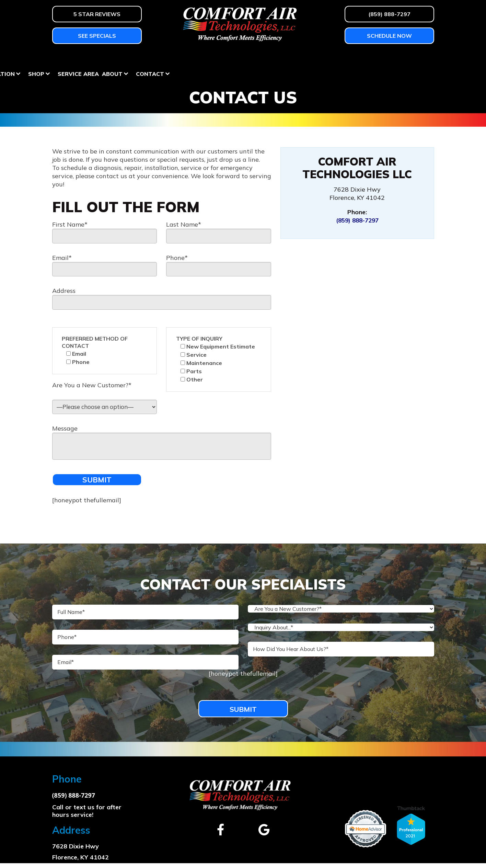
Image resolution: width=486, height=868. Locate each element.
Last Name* (184, 224)
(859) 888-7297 (357, 220)
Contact (409, 58)
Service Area (337, 58)
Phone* (177, 258)
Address (64, 291)
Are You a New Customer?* (92, 386)
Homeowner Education (237, 58)
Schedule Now (389, 36)
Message (65, 430)
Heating (65, 58)
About (371, 58)
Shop (295, 58)
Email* (62, 258)
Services (172, 58)
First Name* (70, 224)
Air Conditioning (118, 58)
